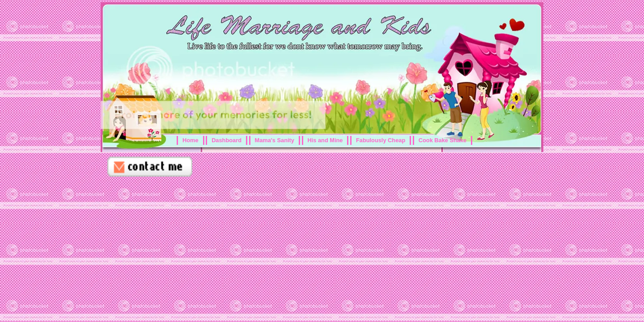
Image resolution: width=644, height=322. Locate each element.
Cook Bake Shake (443, 140)
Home (191, 140)
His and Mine (325, 140)
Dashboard (227, 140)
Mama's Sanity (275, 140)
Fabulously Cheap (381, 140)
